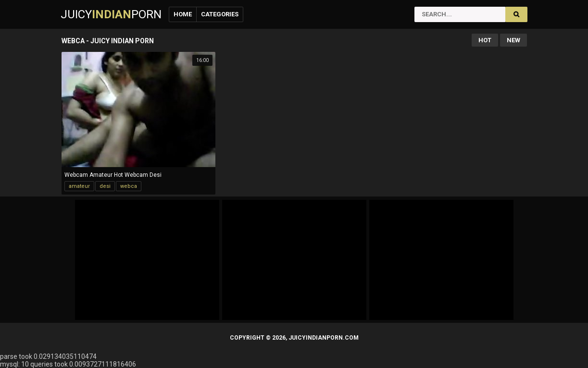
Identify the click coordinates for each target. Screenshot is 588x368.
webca (129, 186)
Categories (220, 14)
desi (105, 186)
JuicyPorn (111, 14)
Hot (485, 40)
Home (183, 14)
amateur (79, 186)
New (513, 40)
